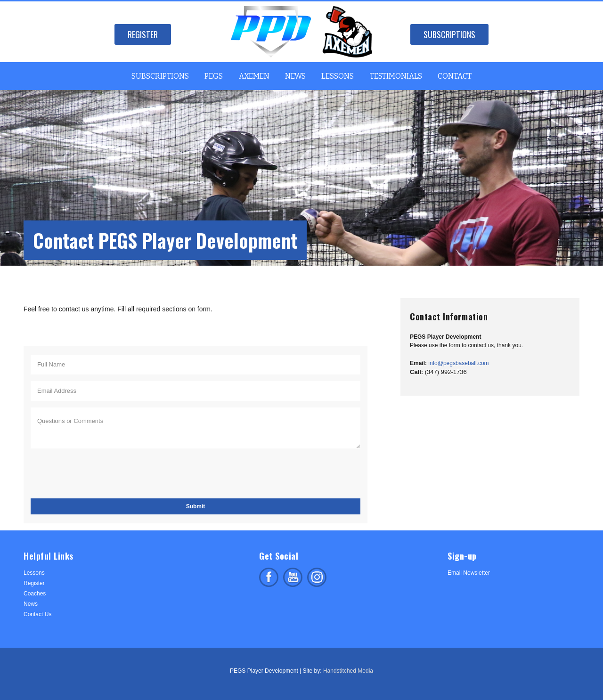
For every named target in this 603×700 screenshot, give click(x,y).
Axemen (254, 76)
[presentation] (102, 473)
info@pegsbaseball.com (458, 363)
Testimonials (396, 76)
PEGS (214, 76)
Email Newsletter (469, 573)
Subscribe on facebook (293, 577)
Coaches (35, 594)
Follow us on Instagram (317, 577)
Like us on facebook (269, 577)
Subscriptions (449, 34)
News (295, 76)
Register (143, 34)
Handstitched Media (348, 671)
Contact (455, 76)
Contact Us (37, 614)
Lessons (338, 76)
